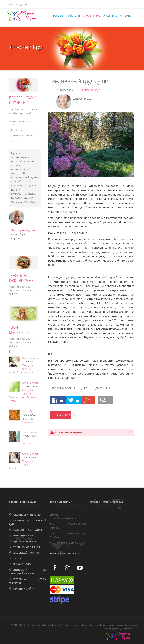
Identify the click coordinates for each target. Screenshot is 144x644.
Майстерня (74, 16)
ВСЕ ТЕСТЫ (16, 130)
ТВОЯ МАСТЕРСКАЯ (20, 330)
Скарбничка (92, 16)
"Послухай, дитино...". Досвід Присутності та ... (22, 369)
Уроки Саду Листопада (28, 420)
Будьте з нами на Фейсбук (106, 502)
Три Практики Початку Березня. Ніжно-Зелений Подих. (23, 396)
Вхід (128, 16)
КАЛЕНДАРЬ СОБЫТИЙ (22, 136)
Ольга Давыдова (23, 230)
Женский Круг (91, 90)
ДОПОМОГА (25, 5)
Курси (106, 16)
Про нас (117, 16)
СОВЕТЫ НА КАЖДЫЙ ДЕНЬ (21, 278)
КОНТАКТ (13, 5)
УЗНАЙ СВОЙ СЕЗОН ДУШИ (21, 123)
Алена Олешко (30, 358)
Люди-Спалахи (27, 442)
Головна (59, 16)
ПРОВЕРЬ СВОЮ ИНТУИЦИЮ (23, 100)
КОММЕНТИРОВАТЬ (64, 415)
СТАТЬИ (14, 141)
